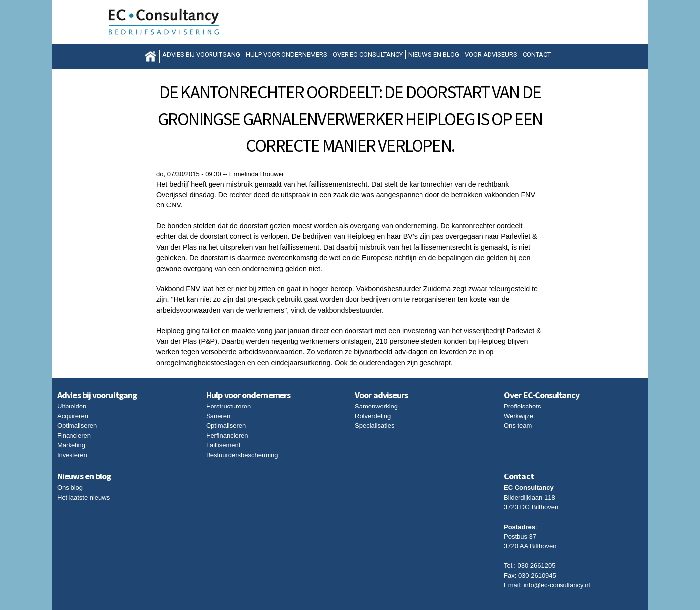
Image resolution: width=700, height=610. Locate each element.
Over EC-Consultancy (368, 54)
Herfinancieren (227, 436)
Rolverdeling (373, 416)
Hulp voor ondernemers (286, 54)
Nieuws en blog (434, 54)
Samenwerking (376, 406)
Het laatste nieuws (83, 498)
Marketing (71, 445)
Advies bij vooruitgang (201, 54)
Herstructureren (228, 406)
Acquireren (73, 416)
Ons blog (70, 488)
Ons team (518, 426)
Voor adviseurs (491, 54)
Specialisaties (375, 426)
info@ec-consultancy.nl (557, 585)
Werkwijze (519, 416)
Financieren (74, 436)
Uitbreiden (72, 406)
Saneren (218, 416)
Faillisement (223, 445)
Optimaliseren (77, 426)
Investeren (72, 455)
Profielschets (522, 406)
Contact (537, 54)
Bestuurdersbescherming (242, 455)
